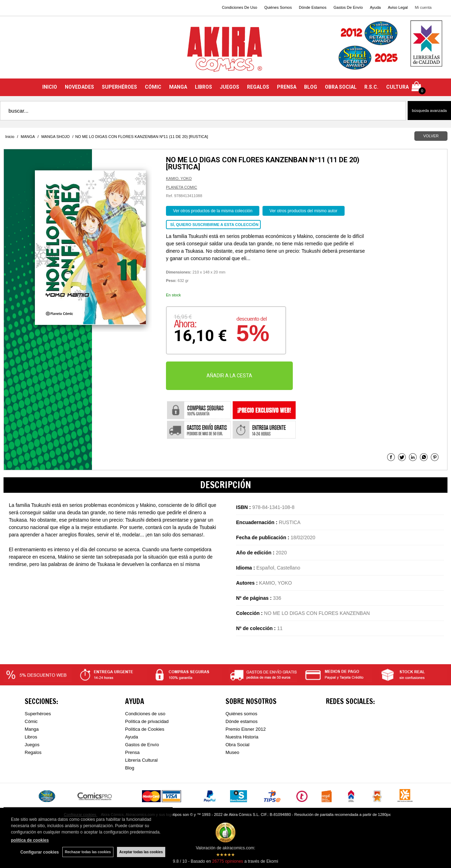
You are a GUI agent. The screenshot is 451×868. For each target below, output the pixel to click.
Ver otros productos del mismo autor (304, 211)
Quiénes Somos (278, 7)
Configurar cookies (40, 852)
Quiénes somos (241, 714)
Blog (130, 768)
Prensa (132, 752)
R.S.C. (371, 87)
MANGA (178, 87)
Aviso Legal (398, 7)
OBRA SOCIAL (341, 87)
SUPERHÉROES (119, 87)
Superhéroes (38, 714)
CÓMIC (153, 87)
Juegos (32, 745)
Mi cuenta (423, 7)
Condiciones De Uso (240, 7)
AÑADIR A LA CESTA (229, 376)
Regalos (33, 752)
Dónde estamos (242, 721)
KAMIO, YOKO (179, 178)
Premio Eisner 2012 (246, 729)
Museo (232, 752)
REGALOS (258, 87)
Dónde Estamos (313, 7)
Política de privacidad (147, 721)
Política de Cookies (145, 729)
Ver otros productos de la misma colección (213, 211)
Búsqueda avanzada (429, 111)
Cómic (31, 721)
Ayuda (375, 7)
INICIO (50, 87)
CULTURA (397, 87)
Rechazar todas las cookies (88, 852)
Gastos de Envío (142, 745)
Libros (31, 737)
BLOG (311, 87)
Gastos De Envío (348, 7)
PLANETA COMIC (181, 187)
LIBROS (203, 87)
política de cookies (30, 840)
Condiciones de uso (145, 714)
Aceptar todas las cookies (141, 852)
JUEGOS (230, 87)
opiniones (228, 861)
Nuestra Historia (242, 737)
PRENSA (287, 87)
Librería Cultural (141, 760)
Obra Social (237, 745)
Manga (32, 729)
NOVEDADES (79, 87)
